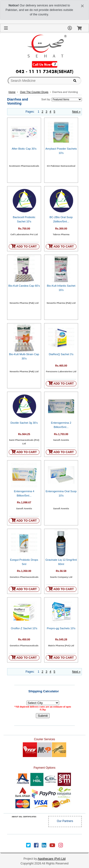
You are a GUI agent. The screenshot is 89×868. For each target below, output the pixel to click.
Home (12, 92)
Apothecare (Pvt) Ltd (52, 859)
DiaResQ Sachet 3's (61, 354)
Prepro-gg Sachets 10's (61, 628)
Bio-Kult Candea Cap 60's (24, 286)
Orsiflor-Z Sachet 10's (24, 628)
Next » (76, 112)
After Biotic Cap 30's (24, 149)
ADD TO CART (24, 246)
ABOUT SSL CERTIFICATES (24, 817)
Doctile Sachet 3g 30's (24, 423)
